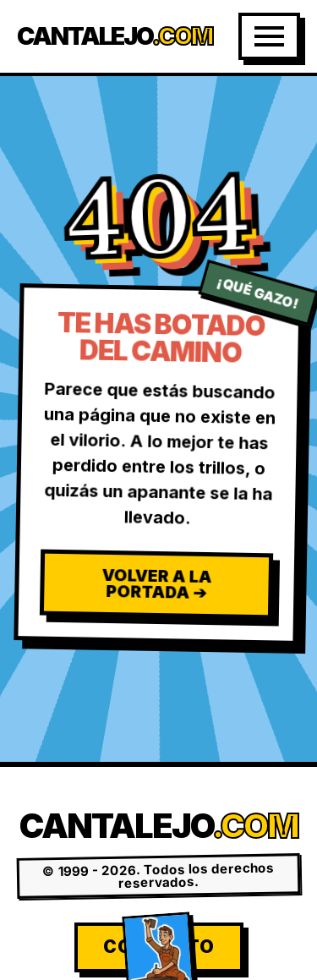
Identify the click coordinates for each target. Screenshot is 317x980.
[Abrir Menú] (269, 36)
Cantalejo (115, 37)
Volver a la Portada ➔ (156, 584)
